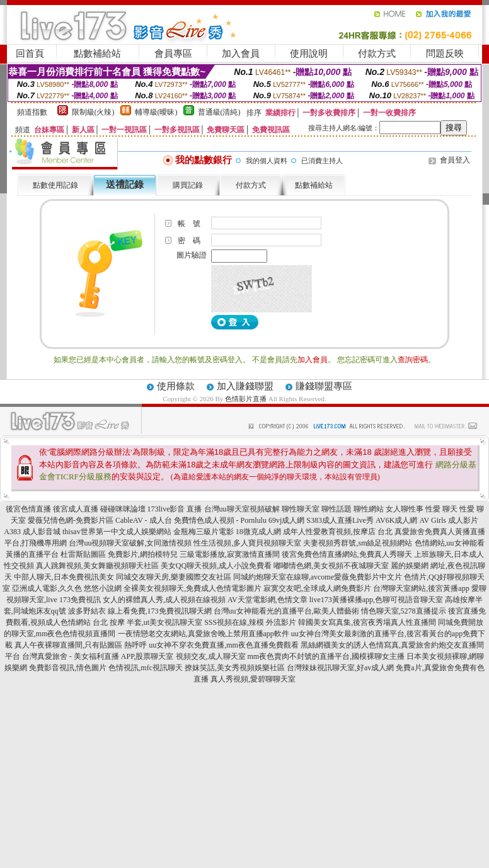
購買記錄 (188, 185)
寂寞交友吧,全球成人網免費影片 (317, 588)
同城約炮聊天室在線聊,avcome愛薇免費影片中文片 (318, 577)
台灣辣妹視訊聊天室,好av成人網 (340, 668)
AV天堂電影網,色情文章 (268, 600)
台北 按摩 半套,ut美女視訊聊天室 (147, 622)
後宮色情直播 (28, 509)
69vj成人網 (286, 520)
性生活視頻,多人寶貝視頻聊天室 (247, 543)
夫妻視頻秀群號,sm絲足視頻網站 (358, 543)
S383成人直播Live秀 (340, 520)
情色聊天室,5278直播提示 (404, 611)
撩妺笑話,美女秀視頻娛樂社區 (235, 668)
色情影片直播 (246, 399)
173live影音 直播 (175, 509)
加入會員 (241, 54)
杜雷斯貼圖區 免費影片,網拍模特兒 (119, 554)
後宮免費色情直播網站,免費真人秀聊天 (347, 554)
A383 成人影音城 (32, 532)
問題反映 (445, 54)
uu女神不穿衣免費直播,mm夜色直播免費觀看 (224, 645)
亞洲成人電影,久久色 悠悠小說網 (67, 588)
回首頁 (30, 54)
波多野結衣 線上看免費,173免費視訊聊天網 (140, 611)
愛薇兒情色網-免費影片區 (71, 520)
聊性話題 (337, 509)
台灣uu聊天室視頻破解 (242, 509)
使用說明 (309, 54)
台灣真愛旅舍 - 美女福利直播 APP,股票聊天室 (98, 656)
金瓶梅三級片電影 (204, 532)
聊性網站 (369, 509)
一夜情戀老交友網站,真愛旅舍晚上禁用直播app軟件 (204, 634)
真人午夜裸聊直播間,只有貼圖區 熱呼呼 (81, 645)
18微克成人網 (258, 532)
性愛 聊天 (441, 509)
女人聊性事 (405, 509)
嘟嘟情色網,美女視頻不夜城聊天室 (331, 566)
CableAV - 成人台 (144, 520)
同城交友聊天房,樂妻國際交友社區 (174, 577)
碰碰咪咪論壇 (123, 509)
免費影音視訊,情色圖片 (68, 668)
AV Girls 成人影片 (449, 520)
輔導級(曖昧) (156, 112)
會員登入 (455, 160)
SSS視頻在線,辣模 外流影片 (250, 622)
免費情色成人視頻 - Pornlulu (220, 520)
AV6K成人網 (396, 520)
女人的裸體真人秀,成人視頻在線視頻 (164, 600)
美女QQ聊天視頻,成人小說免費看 (216, 566)
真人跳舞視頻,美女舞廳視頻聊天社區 (97, 566)
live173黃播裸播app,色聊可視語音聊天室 (376, 600)
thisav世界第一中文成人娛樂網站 (117, 532)
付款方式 (377, 54)
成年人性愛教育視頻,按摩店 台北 (338, 532)
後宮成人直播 (76, 509)
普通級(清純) (219, 112)
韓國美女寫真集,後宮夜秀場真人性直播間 (367, 622)
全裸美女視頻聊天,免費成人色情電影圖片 (193, 588)
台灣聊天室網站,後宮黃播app (421, 588)
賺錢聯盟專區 (324, 386)
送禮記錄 (125, 185)
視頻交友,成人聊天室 (211, 656)
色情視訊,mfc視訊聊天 (146, 668)
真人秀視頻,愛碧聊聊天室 (253, 679)
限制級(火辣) (93, 112)
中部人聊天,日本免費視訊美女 (64, 577)
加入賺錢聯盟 (245, 386)
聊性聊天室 (301, 509)
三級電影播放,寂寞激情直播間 (230, 554)
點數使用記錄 (55, 185)
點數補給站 (97, 54)
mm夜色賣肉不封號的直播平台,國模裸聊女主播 (326, 656)
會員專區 (173, 54)
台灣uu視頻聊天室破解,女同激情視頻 (130, 543)
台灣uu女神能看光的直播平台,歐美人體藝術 (286, 611)
